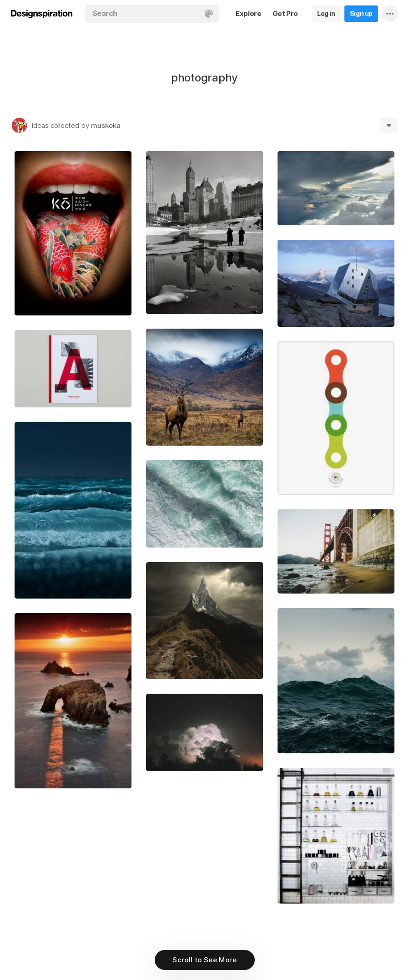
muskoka (106, 125)
